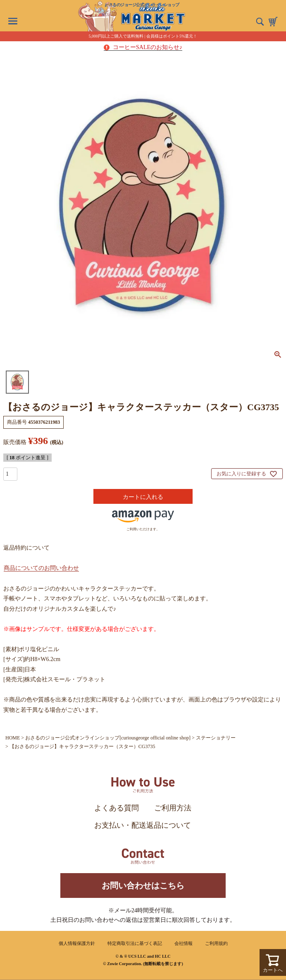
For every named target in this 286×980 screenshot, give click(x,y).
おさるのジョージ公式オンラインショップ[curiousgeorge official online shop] (108, 738)
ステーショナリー (216, 738)
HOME (13, 738)
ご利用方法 (173, 808)
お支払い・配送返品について (143, 825)
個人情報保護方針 (77, 943)
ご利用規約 (216, 943)
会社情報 (184, 943)
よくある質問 (117, 808)
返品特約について (26, 548)
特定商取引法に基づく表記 (135, 943)
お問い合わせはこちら (143, 886)
